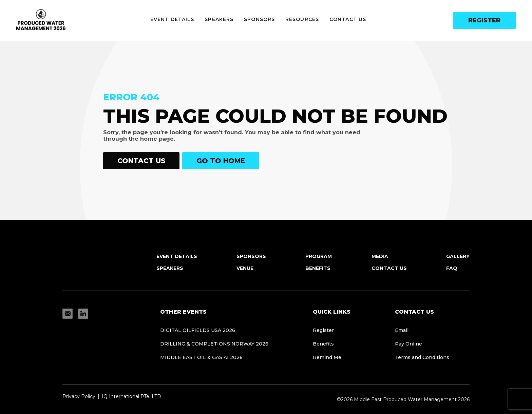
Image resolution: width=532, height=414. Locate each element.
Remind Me (327, 357)
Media (380, 256)
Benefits (318, 268)
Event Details (172, 19)
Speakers (219, 19)
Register (484, 20)
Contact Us (348, 19)
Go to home (221, 161)
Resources (302, 19)
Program (319, 256)
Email (402, 330)
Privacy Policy (79, 396)
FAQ (452, 268)
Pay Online (408, 344)
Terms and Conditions (422, 357)
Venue (245, 268)
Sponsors (259, 19)
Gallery (458, 256)
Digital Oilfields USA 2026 (198, 330)
